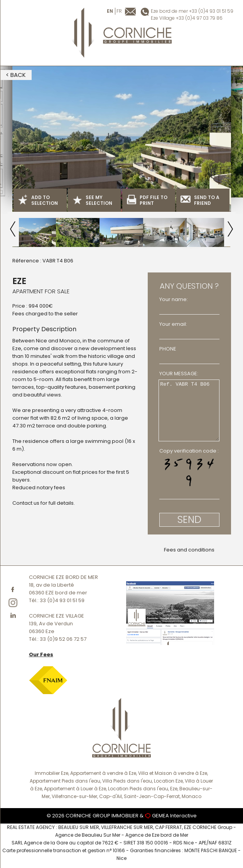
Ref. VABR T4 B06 (189, 410)
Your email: (173, 324)
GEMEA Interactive (174, 816)
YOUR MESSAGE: (179, 374)
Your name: (174, 299)
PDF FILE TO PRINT (147, 200)
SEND (189, 520)
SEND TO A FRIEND (200, 200)
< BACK (16, 75)
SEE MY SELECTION (92, 200)
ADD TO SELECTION (38, 200)
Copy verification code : (189, 451)
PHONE (168, 349)
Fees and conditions (189, 550)
